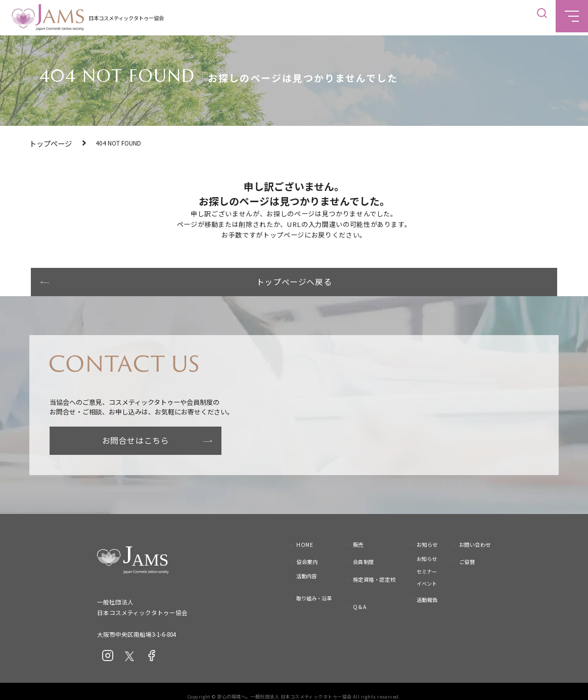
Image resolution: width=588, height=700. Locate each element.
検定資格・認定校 (374, 569)
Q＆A (360, 596)
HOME (305, 534)
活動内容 (306, 566)
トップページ (48, 143)
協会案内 (307, 552)
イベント (427, 573)
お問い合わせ (475, 534)
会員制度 (364, 552)
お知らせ (427, 534)
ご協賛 (467, 552)
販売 (358, 534)
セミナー (427, 561)
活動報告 (427, 589)
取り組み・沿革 (314, 588)
